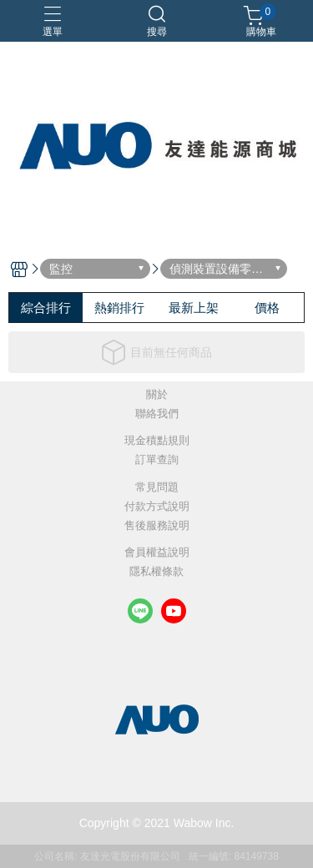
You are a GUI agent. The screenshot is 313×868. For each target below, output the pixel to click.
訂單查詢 (157, 460)
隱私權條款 (156, 572)
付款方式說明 (157, 507)
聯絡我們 (157, 414)
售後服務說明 (157, 526)
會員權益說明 (157, 553)
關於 (157, 395)
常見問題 (157, 488)
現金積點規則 (157, 441)
